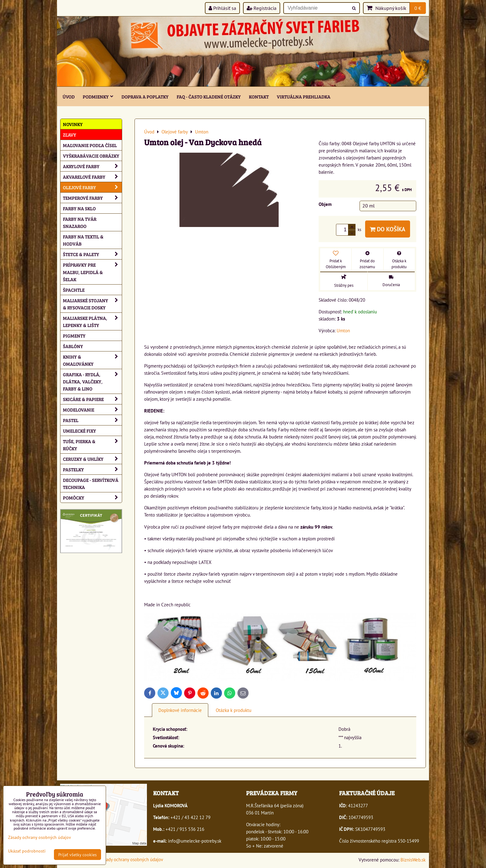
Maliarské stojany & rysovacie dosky (92, 304)
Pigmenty (74, 336)
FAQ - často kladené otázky (209, 96)
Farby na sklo (79, 208)
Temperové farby (92, 198)
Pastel (92, 420)
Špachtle (74, 290)
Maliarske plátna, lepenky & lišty (92, 321)
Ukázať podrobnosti (27, 851)
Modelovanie (92, 410)
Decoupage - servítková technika (91, 483)
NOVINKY (73, 124)
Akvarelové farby (92, 177)
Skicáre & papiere (92, 399)
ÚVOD (69, 96)
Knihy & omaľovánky (92, 360)
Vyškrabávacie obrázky (91, 156)
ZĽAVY (70, 135)
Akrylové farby (92, 166)
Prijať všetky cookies (77, 855)
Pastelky (92, 469)
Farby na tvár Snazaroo (80, 222)
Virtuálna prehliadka (304, 96)
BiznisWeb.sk (413, 860)
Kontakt (259, 96)
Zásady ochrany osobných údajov (131, 859)
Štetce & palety (92, 254)
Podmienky (98, 96)
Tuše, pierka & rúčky (92, 445)
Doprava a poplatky (145, 96)
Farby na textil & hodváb (83, 240)
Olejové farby (92, 187)
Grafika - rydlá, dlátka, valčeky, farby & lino (92, 381)
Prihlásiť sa (222, 8)
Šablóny (73, 346)
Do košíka (388, 229)
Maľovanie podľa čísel (90, 145)
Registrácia (262, 8)
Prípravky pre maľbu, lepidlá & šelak (92, 272)
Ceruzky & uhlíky (92, 459)
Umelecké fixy (80, 431)
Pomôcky (92, 497)
